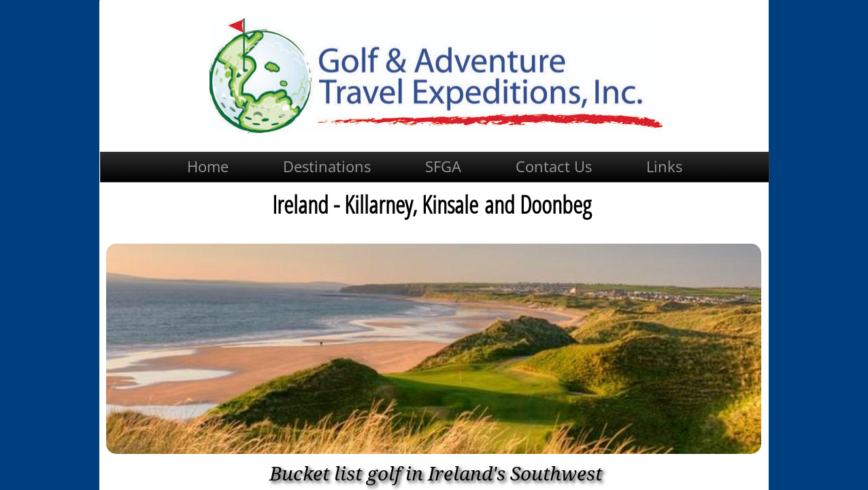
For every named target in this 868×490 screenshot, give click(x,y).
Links (664, 166)
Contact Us (554, 166)
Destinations (327, 166)
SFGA (443, 166)
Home (208, 166)
